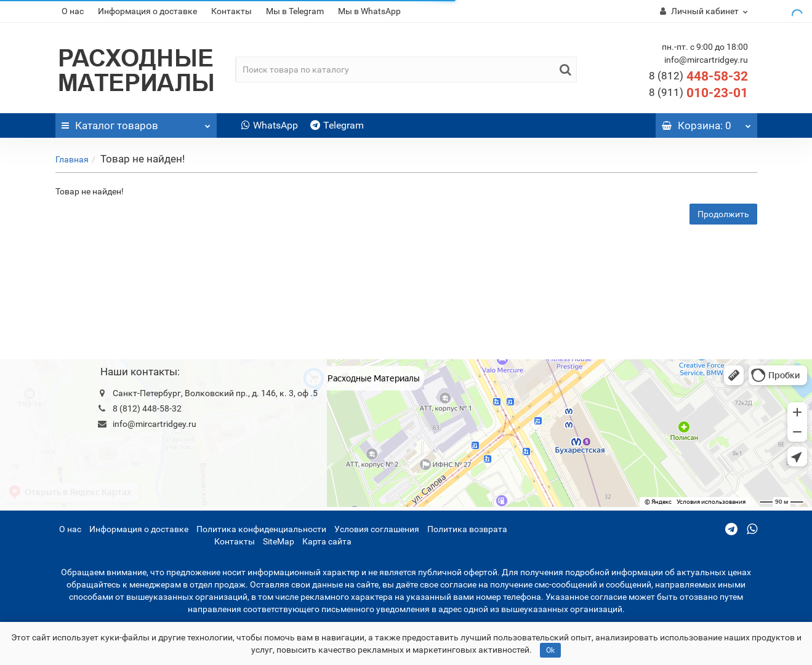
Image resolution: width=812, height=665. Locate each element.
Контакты (231, 11)
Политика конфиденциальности (261, 529)
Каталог (136, 122)
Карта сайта (327, 541)
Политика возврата (467, 529)
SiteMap (279, 541)
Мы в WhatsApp (369, 11)
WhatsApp (270, 125)
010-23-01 (698, 93)
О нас (73, 11)
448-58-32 (698, 76)
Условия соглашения (377, 529)
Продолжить (723, 214)
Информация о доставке (147, 11)
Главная (72, 159)
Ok (550, 650)
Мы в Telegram (295, 11)
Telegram (337, 125)
